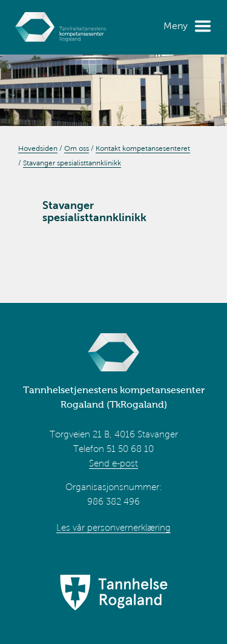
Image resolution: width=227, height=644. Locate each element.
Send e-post (113, 463)
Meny (176, 26)
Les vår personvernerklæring (113, 528)
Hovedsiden (38, 148)
